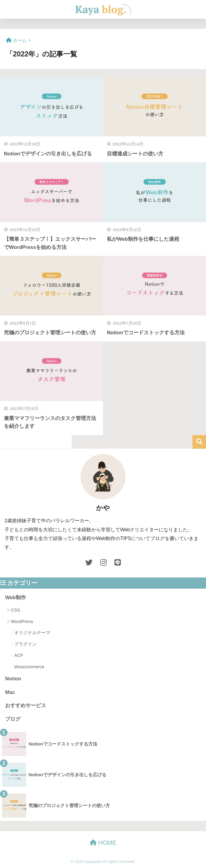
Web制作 (16, 598)
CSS (16, 610)
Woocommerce (29, 667)
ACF (19, 655)
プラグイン (25, 644)
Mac (10, 692)
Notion (13, 679)
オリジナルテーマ (32, 633)
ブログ (13, 719)
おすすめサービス (26, 706)
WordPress (22, 621)
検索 (199, 442)
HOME (103, 843)
